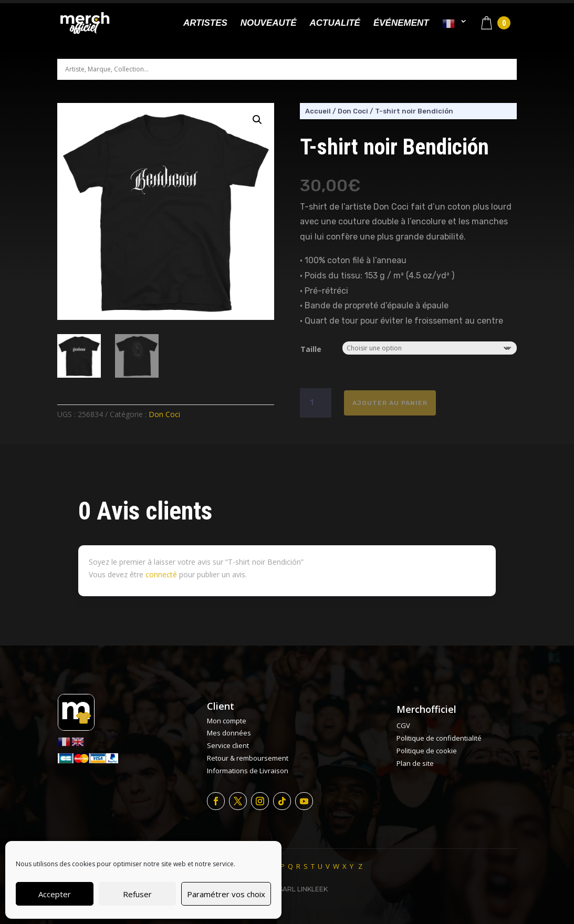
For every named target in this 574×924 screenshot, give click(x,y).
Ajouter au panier (390, 403)
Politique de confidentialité (439, 738)
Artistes (205, 24)
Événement (401, 24)
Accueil (318, 111)
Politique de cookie (427, 751)
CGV (403, 725)
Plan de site (415, 763)
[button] (257, 120)
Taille (311, 349)
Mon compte (227, 721)
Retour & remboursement (248, 758)
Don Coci (164, 414)
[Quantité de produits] (316, 403)
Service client (228, 745)
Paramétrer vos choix (226, 894)
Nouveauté (269, 24)
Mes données (229, 733)
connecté (161, 574)
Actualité (335, 24)
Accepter (55, 894)
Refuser (137, 894)
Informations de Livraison (248, 771)
